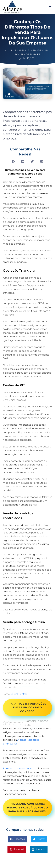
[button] (50, 7)
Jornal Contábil (20, 694)
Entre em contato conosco (19, 768)
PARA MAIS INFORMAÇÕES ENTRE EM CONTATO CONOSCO (27, 708)
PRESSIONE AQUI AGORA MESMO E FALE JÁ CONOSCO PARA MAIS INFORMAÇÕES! (27, 808)
